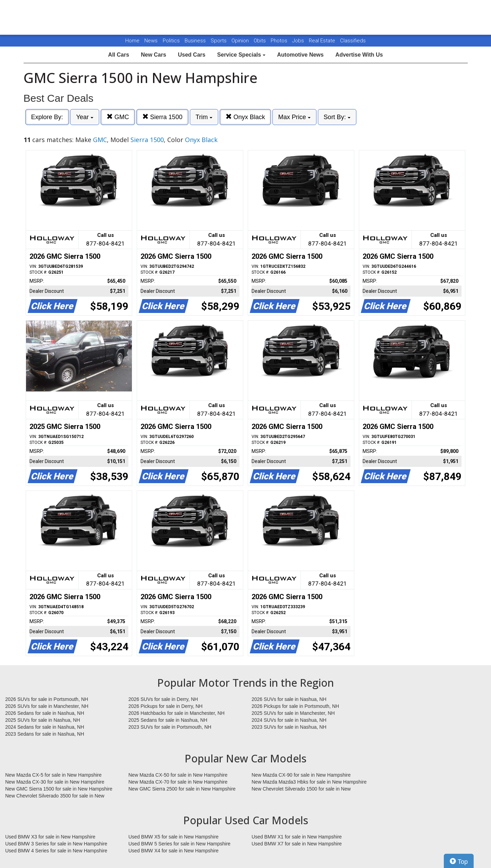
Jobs (299, 41)
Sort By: (337, 117)
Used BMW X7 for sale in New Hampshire (297, 844)
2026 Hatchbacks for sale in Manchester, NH (176, 713)
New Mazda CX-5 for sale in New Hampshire (53, 775)
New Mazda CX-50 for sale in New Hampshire (178, 775)
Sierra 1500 (162, 117)
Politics (171, 41)
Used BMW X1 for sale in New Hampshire (297, 837)
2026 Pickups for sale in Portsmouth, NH (295, 706)
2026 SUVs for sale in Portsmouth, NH (47, 699)
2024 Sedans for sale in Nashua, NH (45, 727)
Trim (204, 117)
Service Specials (241, 55)
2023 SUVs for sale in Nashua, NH (289, 727)
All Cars (119, 55)
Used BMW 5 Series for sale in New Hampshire (179, 844)
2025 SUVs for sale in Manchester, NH (293, 713)
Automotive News (300, 55)
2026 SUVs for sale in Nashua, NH (289, 699)
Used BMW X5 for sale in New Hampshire (173, 837)
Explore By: (47, 117)
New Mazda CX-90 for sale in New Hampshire (301, 775)
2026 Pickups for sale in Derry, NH (166, 706)
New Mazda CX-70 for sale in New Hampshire (178, 782)
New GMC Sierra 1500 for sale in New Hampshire (59, 789)
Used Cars (192, 55)
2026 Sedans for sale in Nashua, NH (45, 713)
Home (132, 41)
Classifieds (353, 41)
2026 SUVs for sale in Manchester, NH (47, 706)
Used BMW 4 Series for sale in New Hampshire (56, 851)
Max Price (294, 117)
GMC (118, 117)
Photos (280, 41)
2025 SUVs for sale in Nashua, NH (43, 720)
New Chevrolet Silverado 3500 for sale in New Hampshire (55, 796)
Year (84, 117)
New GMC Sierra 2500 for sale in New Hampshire (182, 789)
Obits (260, 41)
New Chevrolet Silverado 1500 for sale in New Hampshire (301, 789)
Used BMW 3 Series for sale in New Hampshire (56, 844)
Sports (219, 41)
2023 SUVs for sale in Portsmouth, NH (170, 727)
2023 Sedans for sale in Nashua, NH (45, 734)
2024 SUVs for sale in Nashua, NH (289, 720)
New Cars (154, 55)
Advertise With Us (359, 55)
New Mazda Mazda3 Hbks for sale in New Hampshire (309, 782)
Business (196, 41)
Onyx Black (245, 117)
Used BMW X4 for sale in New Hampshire (173, 851)
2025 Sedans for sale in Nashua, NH (168, 720)
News (151, 41)
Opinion (241, 41)
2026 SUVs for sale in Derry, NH (163, 699)
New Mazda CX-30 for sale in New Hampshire (55, 782)
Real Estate (323, 41)
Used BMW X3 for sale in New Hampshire (50, 837)
